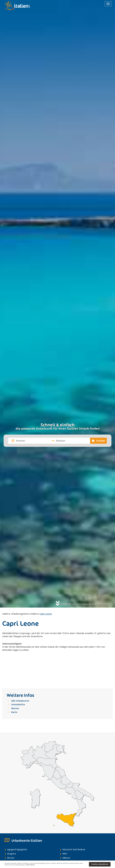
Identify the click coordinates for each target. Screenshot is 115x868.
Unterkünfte (18, 681)
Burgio (11, 838)
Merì (65, 830)
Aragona (11, 830)
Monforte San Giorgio (73, 851)
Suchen (99, 441)
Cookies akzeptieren (100, 864)
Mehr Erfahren (67, 866)
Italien (5, 614)
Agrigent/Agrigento (17, 826)
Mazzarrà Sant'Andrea (74, 826)
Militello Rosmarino (72, 838)
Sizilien (34, 614)
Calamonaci (13, 842)
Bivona (11, 834)
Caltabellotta (14, 846)
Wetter (15, 685)
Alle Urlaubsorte (20, 677)
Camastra (12, 851)
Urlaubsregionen (19, 614)
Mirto (65, 842)
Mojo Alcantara (70, 846)
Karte (14, 688)
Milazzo (66, 834)
